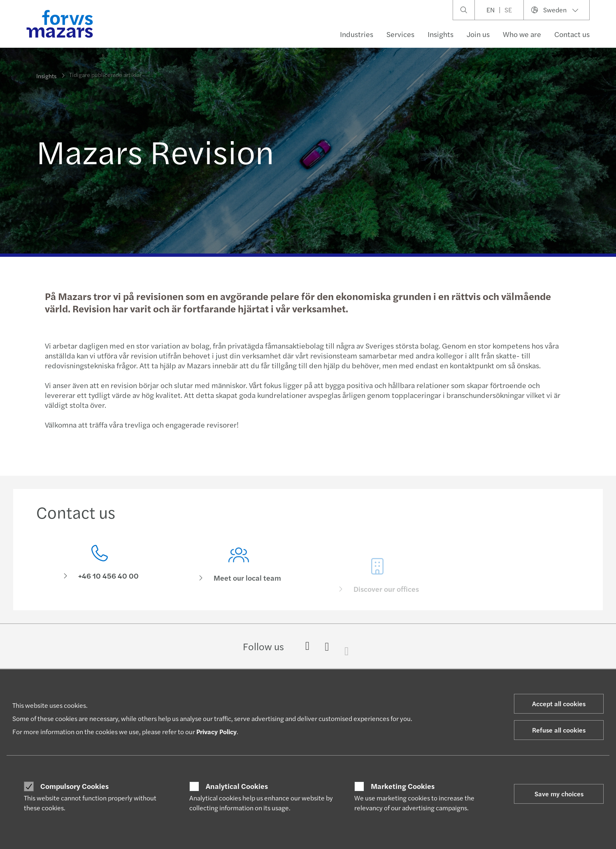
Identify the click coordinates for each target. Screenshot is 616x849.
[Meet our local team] (239, 578)
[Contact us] (100, 566)
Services (400, 34)
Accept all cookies (559, 704)
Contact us (572, 34)
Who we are (522, 34)
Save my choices (559, 794)
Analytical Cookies (237, 786)
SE (508, 10)
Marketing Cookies (403, 786)
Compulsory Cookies (74, 786)
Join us (478, 34)
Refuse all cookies (559, 730)
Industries (357, 34)
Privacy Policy (216, 732)
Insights (440, 34)
